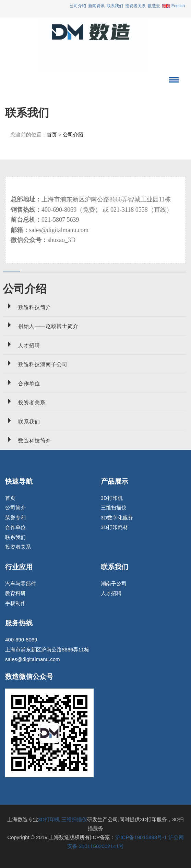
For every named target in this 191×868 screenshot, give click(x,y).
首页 (52, 135)
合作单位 (21, 382)
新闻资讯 (96, 6)
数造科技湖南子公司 (35, 363)
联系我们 (115, 6)
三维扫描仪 (114, 508)
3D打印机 (112, 498)
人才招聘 (21, 344)
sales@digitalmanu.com (32, 659)
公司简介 (15, 508)
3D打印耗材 (114, 527)
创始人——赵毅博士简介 (41, 325)
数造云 (154, 6)
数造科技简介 (27, 306)
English (174, 6)
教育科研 (15, 593)
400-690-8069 (21, 640)
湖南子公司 (114, 584)
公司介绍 (78, 6)
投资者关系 (135, 6)
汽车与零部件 (21, 584)
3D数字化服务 (117, 518)
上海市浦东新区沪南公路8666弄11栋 (47, 650)
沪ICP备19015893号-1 (141, 837)
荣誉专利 (15, 518)
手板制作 (15, 603)
